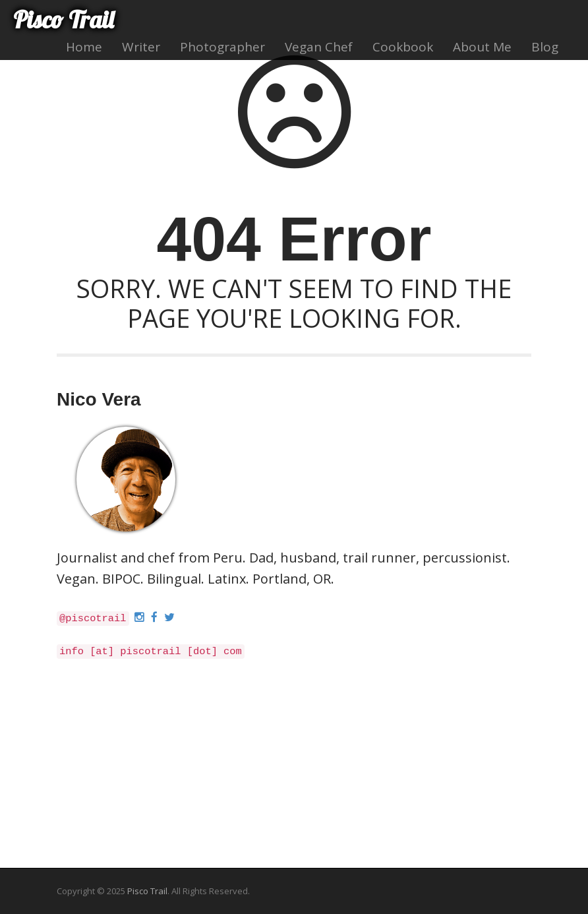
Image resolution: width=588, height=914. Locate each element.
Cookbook (403, 47)
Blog (545, 47)
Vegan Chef (319, 47)
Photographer (222, 47)
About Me (482, 47)
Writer (141, 47)
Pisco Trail (63, 19)
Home (84, 47)
